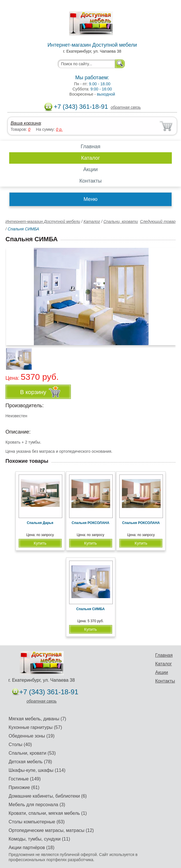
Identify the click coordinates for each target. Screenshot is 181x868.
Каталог (90, 158)
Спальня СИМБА (90, 609)
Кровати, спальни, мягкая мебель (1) (48, 813)
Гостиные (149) (25, 779)
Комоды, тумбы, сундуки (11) (39, 839)
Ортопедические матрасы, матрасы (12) (51, 830)
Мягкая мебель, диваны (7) (37, 719)
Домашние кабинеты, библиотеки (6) (48, 796)
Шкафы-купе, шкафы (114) (37, 770)
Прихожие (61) (24, 787)
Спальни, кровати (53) (32, 753)
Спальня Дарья (40, 523)
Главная (90, 147)
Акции (90, 169)
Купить (40, 543)
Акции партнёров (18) (32, 848)
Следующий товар (158, 222)
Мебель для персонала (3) (37, 805)
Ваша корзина (26, 123)
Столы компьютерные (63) (37, 822)
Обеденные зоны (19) (32, 736)
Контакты (91, 181)
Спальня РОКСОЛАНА (90, 523)
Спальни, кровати (120, 222)
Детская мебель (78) (30, 762)
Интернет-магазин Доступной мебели (43, 222)
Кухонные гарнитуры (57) (35, 727)
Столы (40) (20, 745)
